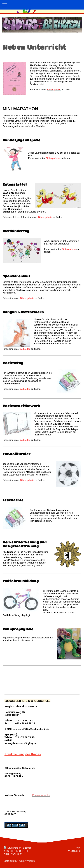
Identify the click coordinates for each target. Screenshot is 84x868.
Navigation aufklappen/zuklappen (42, 5)
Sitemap (27, 848)
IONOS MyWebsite (25, 861)
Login (78, 848)
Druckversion (13, 848)
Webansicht (74, 851)
